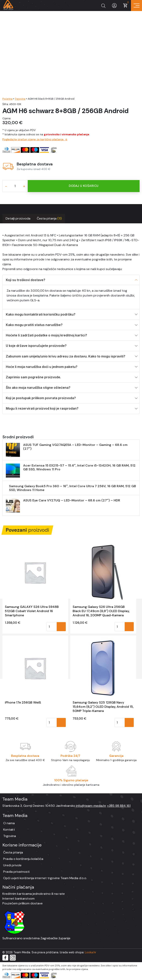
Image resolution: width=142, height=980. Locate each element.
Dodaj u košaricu (84, 186)
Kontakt (9, 830)
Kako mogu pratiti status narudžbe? (34, 325)
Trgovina (20, 99)
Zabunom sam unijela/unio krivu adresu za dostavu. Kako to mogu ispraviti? (66, 356)
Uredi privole (12, 865)
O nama (9, 823)
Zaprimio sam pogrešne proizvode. (33, 377)
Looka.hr (91, 952)
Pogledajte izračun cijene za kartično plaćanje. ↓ (35, 139)
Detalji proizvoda (18, 218)
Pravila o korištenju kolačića (23, 859)
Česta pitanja (49, 218)
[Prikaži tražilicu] (103, 6)
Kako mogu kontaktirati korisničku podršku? (41, 314)
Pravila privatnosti (16, 872)
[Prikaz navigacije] (136, 6)
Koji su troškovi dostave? (26, 280)
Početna (7, 99)
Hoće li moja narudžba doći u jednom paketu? (42, 367)
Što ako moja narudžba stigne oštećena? (38, 388)
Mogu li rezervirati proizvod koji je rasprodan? (42, 408)
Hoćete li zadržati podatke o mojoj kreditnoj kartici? (46, 335)
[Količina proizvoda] (15, 186)
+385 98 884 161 (119, 806)
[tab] (18, 219)
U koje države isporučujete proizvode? (36, 346)
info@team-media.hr (91, 806)
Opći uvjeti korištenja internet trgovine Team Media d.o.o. (45, 878)
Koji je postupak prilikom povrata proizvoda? (41, 398)
